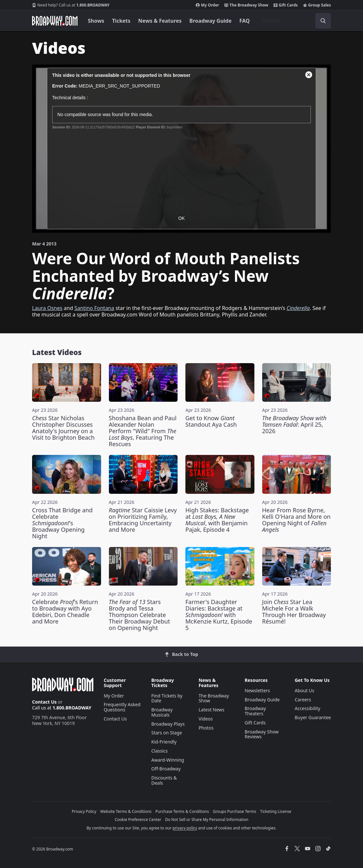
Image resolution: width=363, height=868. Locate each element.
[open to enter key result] (323, 21)
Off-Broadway (166, 769)
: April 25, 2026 (294, 424)
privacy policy (185, 828)
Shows (96, 21)
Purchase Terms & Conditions (182, 811)
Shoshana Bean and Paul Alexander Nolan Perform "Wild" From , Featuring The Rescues (143, 431)
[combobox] (294, 21)
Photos (206, 728)
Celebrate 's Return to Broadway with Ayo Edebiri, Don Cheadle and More (65, 612)
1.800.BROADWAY (71, 5)
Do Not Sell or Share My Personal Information (207, 820)
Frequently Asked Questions (122, 707)
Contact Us (44, 702)
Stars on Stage (167, 733)
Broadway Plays (168, 724)
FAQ (245, 21)
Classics (160, 751)
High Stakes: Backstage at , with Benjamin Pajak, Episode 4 (217, 520)
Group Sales (317, 5)
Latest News (212, 710)
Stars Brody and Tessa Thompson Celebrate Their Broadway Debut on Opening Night (140, 615)
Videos (206, 719)
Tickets (121, 21)
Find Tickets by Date (167, 698)
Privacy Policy (84, 811)
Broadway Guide (210, 21)
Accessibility (307, 708)
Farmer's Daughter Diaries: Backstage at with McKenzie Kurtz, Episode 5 (219, 615)
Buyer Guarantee (313, 717)
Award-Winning (168, 760)
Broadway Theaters (255, 711)
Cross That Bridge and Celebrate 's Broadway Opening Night (62, 523)
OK (181, 218)
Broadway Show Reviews (262, 734)
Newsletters (257, 690)
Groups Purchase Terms (235, 811)
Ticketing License (276, 811)
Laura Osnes (47, 308)
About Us (304, 690)
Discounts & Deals (164, 780)
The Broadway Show (246, 5)
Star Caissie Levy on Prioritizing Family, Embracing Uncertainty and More (143, 520)
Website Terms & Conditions (126, 811)
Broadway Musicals (162, 712)
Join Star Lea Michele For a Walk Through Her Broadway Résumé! (294, 612)
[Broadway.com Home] (55, 21)
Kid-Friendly (164, 742)
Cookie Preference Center (138, 820)
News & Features (160, 21)
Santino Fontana (94, 308)
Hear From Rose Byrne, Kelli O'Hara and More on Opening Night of (296, 520)
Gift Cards (286, 5)
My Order (207, 5)
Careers (303, 700)
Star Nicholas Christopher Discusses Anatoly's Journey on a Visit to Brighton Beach (63, 428)
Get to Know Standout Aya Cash (211, 421)
